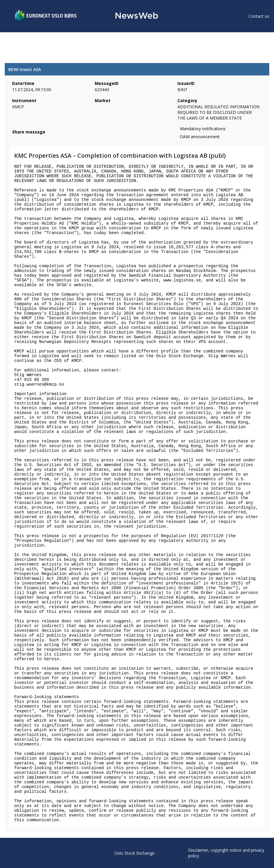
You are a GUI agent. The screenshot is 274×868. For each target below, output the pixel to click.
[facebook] (16, 139)
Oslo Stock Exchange (134, 853)
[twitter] (25, 139)
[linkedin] (36, 139)
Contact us (259, 16)
